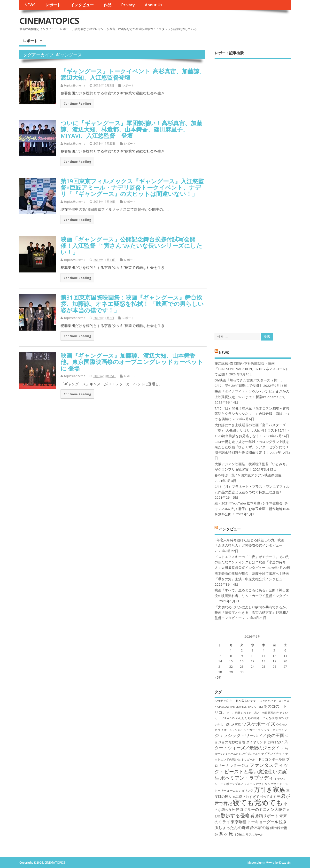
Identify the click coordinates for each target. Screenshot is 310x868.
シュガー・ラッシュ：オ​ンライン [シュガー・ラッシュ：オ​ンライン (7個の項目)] (265, 730)
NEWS (30, 5)
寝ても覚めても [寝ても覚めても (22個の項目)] (258, 802)
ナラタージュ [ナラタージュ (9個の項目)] (237, 765)
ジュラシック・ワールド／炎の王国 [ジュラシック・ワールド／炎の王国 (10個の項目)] (249, 735)
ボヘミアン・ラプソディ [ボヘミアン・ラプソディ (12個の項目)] (247, 778)
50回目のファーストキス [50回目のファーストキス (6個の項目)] (274, 701)
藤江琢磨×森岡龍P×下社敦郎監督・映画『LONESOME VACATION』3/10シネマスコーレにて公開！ (252, 369)
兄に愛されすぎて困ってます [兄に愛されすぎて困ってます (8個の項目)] (254, 796)
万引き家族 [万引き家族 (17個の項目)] (270, 789)
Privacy (128, 5)
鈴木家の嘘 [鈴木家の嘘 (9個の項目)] (260, 828)
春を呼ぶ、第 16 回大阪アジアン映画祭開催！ (250, 475)
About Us (154, 5)
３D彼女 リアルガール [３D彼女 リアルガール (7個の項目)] (248, 834)
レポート (53, 5)
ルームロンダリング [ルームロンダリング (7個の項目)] (240, 791)
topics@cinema (75, 85)
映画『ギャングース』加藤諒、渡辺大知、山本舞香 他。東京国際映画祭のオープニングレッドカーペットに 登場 (132, 362)
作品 (108, 5)
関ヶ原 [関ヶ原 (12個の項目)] (226, 834)
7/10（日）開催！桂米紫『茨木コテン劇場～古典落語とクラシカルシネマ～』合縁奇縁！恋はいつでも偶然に (252, 414)
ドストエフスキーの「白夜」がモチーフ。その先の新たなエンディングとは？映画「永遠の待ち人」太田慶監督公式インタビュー (252, 562)
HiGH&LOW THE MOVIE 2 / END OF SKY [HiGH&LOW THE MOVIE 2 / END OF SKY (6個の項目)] (239, 707)
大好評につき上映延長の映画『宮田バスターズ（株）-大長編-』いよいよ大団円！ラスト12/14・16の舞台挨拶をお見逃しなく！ (252, 430)
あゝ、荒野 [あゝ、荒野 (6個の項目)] (234, 713)
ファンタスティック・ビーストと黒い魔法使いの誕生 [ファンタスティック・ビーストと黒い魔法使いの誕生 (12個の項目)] (251, 771)
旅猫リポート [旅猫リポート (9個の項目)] (267, 816)
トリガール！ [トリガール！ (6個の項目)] (249, 759)
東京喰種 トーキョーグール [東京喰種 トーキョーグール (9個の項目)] (255, 822)
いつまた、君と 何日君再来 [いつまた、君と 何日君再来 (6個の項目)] (258, 713)
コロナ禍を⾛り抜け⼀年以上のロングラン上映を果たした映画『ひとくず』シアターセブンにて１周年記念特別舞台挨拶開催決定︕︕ (252, 447)
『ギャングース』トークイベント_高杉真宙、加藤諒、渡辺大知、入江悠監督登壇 (133, 74)
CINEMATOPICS (49, 21)
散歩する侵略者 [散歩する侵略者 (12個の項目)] (238, 815)
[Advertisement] (253, 192)
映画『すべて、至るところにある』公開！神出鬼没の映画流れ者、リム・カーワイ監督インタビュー (252, 596)
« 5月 (218, 678)
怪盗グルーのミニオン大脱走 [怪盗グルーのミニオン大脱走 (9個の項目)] (261, 809)
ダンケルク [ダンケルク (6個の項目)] (254, 754)
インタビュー (82, 5)
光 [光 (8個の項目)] (279, 796)
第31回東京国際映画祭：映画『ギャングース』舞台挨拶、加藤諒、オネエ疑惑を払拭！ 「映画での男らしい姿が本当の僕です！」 (132, 304)
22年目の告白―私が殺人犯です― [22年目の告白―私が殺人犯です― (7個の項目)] (237, 701)
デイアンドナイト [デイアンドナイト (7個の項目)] (273, 754)
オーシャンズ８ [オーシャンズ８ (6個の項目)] (233, 730)
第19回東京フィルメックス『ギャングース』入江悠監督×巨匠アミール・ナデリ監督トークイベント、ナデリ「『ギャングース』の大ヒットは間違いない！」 (132, 187)
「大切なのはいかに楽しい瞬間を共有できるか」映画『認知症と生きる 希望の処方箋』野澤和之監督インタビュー (252, 613)
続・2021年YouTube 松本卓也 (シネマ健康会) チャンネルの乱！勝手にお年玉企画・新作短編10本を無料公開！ (252, 509)
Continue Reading (77, 103)
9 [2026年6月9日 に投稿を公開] (242, 656)
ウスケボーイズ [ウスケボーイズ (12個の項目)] (258, 724)
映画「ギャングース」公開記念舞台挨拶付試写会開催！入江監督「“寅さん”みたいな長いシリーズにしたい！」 (131, 246)
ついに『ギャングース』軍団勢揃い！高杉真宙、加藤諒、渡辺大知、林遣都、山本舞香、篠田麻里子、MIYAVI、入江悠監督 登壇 (131, 129)
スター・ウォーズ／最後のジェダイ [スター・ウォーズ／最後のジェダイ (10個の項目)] (252, 745)
